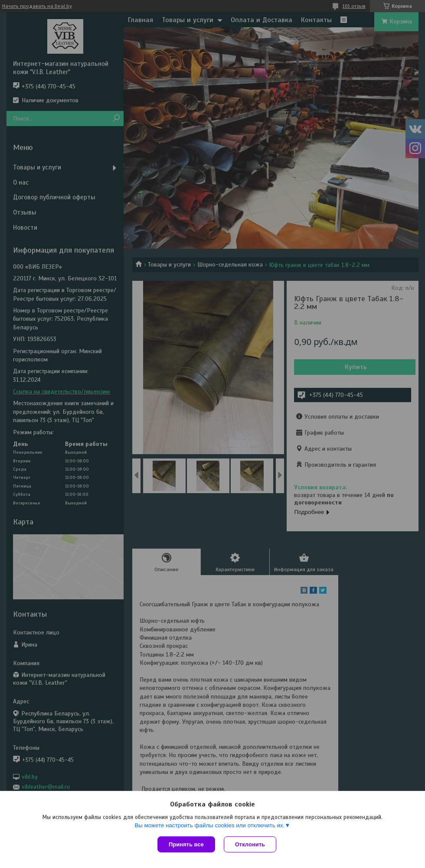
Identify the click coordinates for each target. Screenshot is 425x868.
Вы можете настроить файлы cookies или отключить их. (209, 825)
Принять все (186, 844)
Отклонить (250, 844)
